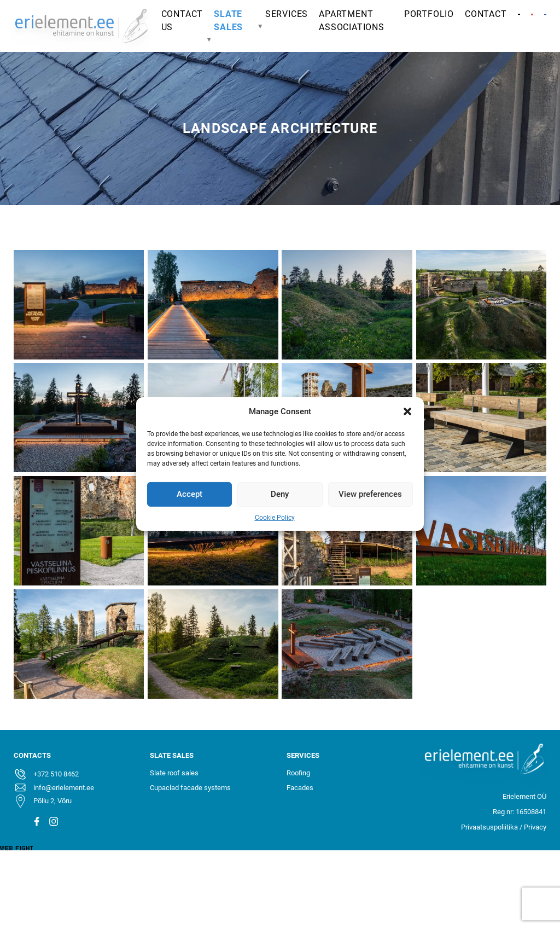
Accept (189, 494)
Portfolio (429, 14)
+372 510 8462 (56, 774)
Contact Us (182, 21)
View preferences (370, 494)
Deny (280, 494)
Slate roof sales (174, 773)
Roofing (298, 773)
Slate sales (228, 21)
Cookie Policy (275, 517)
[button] (407, 411)
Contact (486, 14)
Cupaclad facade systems (190, 788)
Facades (300, 788)
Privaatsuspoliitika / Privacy (504, 827)
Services (287, 14)
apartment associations (352, 21)
